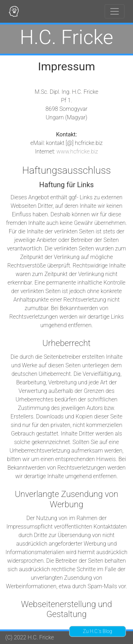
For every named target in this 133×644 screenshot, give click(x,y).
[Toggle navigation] (115, 11)
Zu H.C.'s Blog (98, 631)
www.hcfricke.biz (77, 151)
